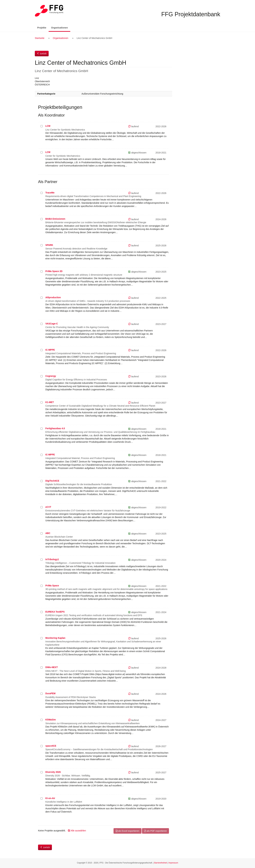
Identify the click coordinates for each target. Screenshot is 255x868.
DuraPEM (50, 693)
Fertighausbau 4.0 (55, 428)
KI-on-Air (50, 798)
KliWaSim (51, 720)
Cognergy (51, 376)
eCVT (48, 507)
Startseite (40, 38)
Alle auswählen (77, 831)
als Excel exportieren (127, 831)
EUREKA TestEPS (55, 612)
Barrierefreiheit (161, 863)
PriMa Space (52, 586)
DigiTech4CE (52, 481)
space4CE (51, 746)
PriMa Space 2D (54, 271)
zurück (42, 54)
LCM (48, 126)
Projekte (42, 28)
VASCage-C (52, 324)
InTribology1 (52, 559)
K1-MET (50, 402)
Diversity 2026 (53, 772)
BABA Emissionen (55, 219)
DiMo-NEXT (52, 667)
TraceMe (50, 193)
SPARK (49, 245)
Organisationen (61, 27)
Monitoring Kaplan (55, 638)
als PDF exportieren (155, 831)
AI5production (53, 297)
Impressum (173, 863)
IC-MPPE (50, 350)
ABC (48, 533)
